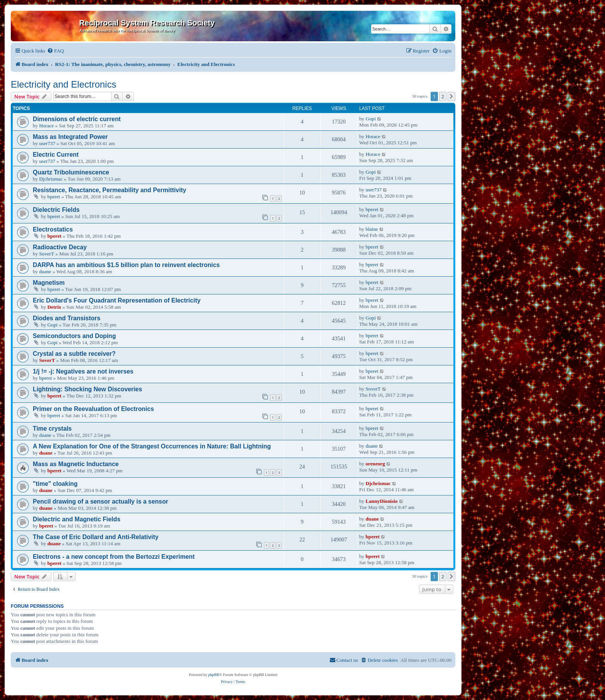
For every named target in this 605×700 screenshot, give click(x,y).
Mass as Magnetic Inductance (76, 464)
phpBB (214, 675)
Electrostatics (53, 229)
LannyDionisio (381, 501)
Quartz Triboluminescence (71, 172)
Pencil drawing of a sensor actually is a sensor (101, 501)
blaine (372, 229)
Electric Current (56, 155)
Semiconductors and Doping (74, 336)
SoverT (46, 254)
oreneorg (375, 464)
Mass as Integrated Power (70, 137)
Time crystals (52, 429)
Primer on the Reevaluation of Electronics (93, 409)
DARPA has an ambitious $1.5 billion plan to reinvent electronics (126, 265)
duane (45, 271)
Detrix (54, 307)
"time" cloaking (55, 484)
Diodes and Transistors (67, 318)
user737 (47, 143)
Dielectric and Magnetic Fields (77, 519)
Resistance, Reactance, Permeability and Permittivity (110, 190)
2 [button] (443, 96)
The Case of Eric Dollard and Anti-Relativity (96, 537)
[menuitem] (55, 51)
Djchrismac (51, 179)
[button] (451, 96)
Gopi (370, 119)
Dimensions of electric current (77, 119)
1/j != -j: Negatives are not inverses (83, 371)
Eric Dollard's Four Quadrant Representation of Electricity (117, 300)
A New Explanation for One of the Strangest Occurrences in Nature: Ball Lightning (152, 446)
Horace (46, 126)
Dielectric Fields (56, 210)
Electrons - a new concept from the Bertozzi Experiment (114, 557)
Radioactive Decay (60, 247)
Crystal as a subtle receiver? (74, 354)
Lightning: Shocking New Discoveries (87, 389)
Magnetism (49, 283)
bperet (54, 197)
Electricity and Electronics (63, 84)
